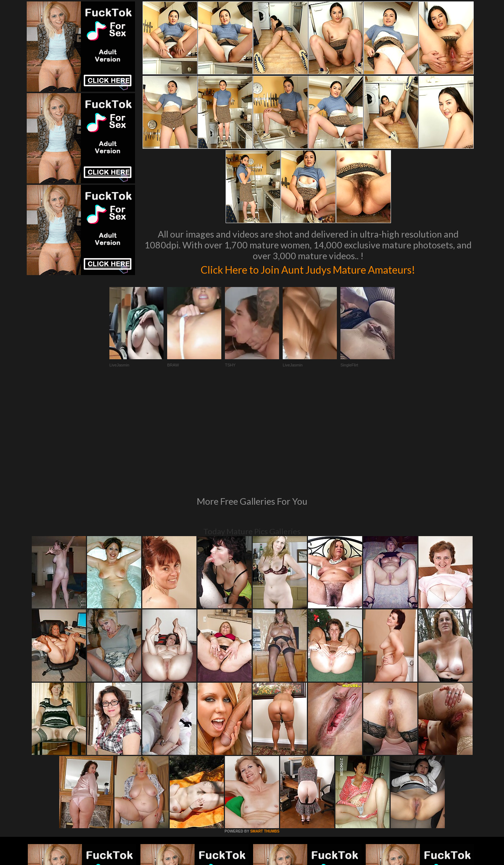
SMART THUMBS (265, 733)
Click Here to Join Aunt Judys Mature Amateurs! (308, 269)
